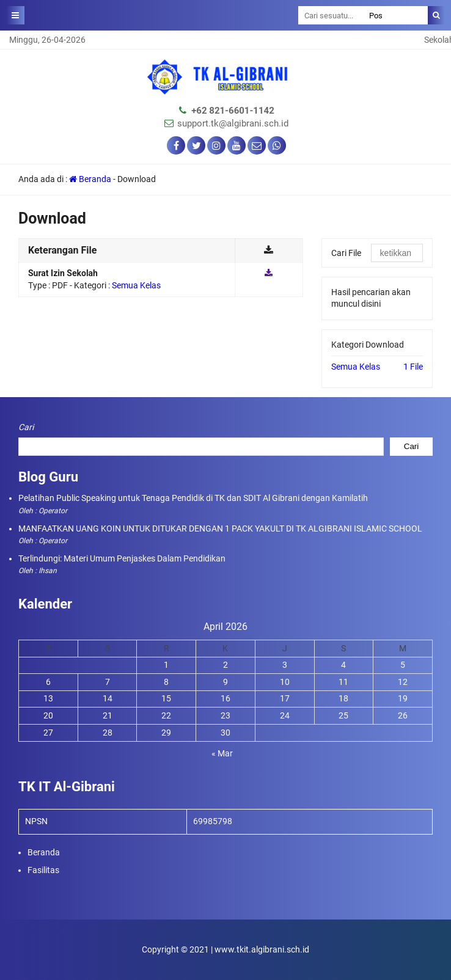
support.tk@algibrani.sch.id (233, 123)
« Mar (222, 753)
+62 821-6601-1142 (233, 111)
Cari (26, 427)
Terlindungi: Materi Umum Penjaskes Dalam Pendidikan (122, 558)
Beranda (90, 179)
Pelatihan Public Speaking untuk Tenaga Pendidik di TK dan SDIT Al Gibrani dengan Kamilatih (193, 498)
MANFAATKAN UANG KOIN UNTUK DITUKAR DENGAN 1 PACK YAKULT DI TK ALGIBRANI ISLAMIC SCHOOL (220, 528)
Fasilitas (43, 870)
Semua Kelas (356, 367)
